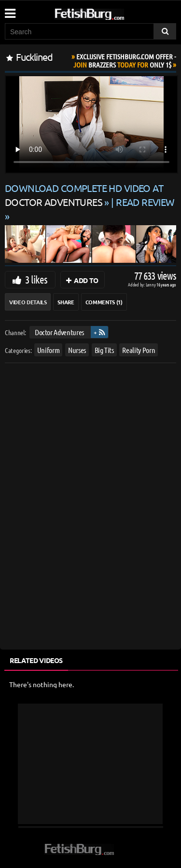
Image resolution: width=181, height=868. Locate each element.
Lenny (151, 284)
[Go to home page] (108, 12)
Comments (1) (104, 302)
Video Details (28, 302)
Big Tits (104, 349)
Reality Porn (139, 349)
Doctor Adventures (59, 332)
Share (66, 302)
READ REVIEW (145, 202)
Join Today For (125, 61)
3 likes (36, 279)
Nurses (77, 349)
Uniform (49, 349)
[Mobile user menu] (10, 10)
